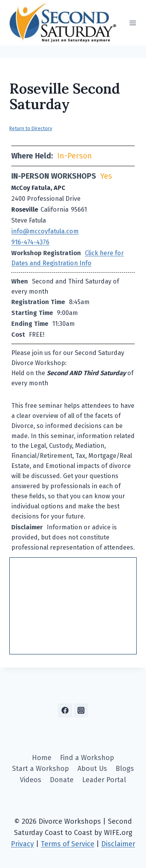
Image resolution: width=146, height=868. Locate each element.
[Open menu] (133, 23)
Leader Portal (104, 780)
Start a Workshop (40, 769)
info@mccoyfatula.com (45, 231)
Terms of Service (68, 844)
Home (42, 758)
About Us (92, 769)
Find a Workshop (87, 758)
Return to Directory (31, 128)
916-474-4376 (30, 242)
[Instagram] (81, 710)
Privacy (22, 844)
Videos (31, 780)
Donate (62, 780)
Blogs (125, 769)
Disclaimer (118, 844)
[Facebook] (65, 710)
